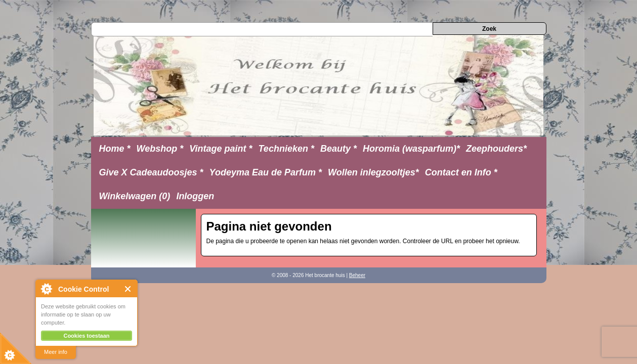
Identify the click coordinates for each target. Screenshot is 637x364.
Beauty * (338, 149)
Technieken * (286, 149)
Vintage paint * (221, 149)
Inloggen (195, 196)
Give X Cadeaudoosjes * (151, 172)
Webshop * (160, 149)
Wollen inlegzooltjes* (373, 172)
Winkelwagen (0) (135, 196)
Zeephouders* (496, 149)
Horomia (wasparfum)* (411, 149)
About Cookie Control (46, 289)
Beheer (357, 275)
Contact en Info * (461, 172)
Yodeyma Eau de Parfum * (266, 172)
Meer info (56, 352)
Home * (115, 149)
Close (128, 289)
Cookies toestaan (86, 336)
